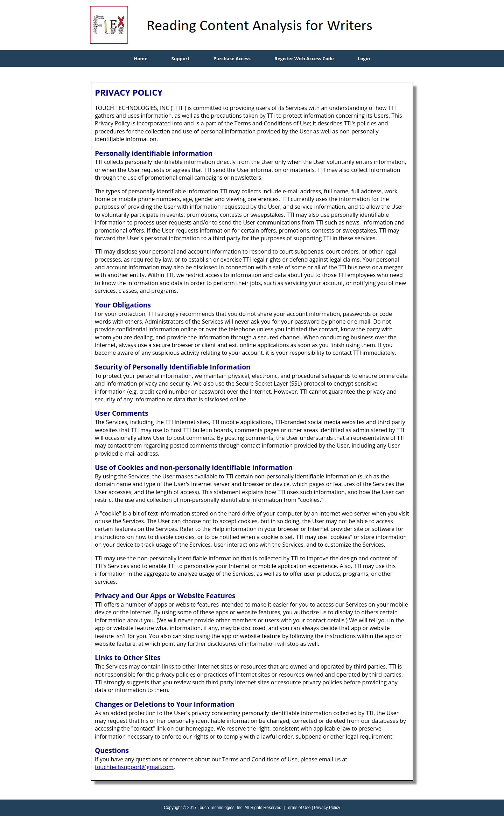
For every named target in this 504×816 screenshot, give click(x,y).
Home (141, 58)
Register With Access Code (304, 58)
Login (364, 58)
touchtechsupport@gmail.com (134, 767)
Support (181, 58)
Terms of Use (298, 808)
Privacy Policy (327, 808)
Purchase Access (232, 58)
